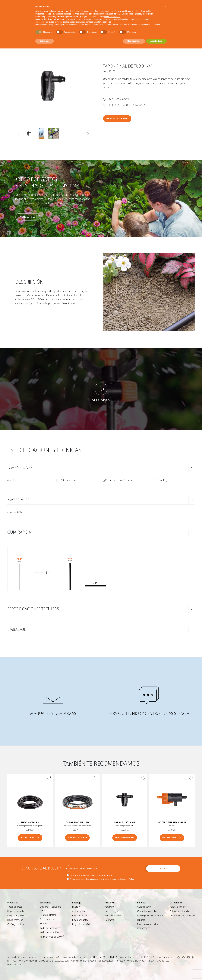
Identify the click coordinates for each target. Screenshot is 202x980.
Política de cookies (179, 907)
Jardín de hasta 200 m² (51, 932)
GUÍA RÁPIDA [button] (19, 532)
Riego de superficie (17, 911)
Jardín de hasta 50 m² (50, 928)
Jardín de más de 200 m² (52, 937)
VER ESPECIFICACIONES (117, 119)
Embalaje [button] (17, 629)
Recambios (110, 907)
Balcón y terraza (47, 919)
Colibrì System (79, 911)
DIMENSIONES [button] (20, 468)
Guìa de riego (111, 911)
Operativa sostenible (147, 911)
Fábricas (141, 920)
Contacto (109, 920)
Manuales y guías (113, 916)
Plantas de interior (48, 915)
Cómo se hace (28, 217)
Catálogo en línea (16, 924)
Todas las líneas (15, 907)
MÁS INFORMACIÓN (30, 838)
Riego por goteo (16, 916)
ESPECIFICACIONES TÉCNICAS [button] (33, 609)
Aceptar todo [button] (156, 41)
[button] (88, 134)
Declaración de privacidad (182, 916)
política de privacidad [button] (143, 11)
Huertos (44, 924)
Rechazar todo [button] (134, 41)
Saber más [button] (45, 41)
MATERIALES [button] (18, 500)
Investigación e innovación (150, 916)
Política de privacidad (180, 911)
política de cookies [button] (112, 17)
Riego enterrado (15, 920)
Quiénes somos (145, 907)
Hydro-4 (76, 907)
